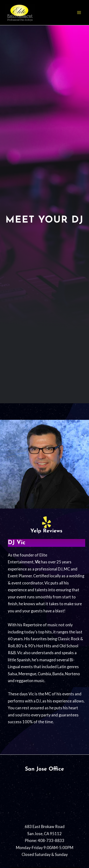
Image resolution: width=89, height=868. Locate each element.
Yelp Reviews (46, 531)
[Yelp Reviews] (47, 522)
